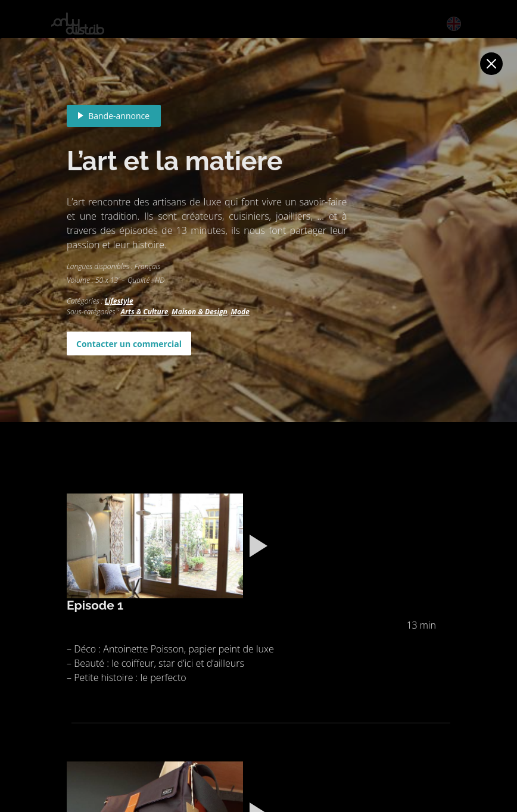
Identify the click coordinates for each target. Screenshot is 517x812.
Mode (240, 312)
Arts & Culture (144, 312)
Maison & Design (200, 312)
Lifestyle (119, 301)
